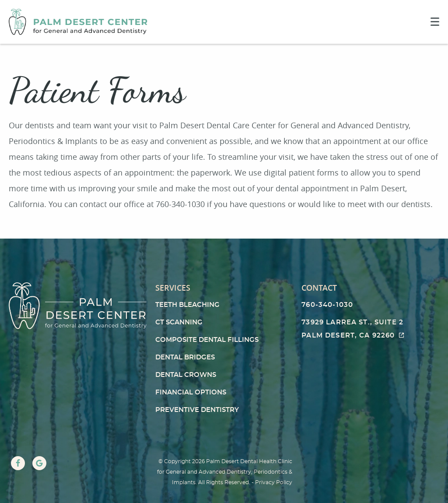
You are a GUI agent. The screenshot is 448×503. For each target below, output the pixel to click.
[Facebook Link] (18, 463)
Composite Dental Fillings (207, 340)
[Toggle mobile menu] (435, 22)
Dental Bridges (185, 357)
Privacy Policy (274, 482)
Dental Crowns (186, 375)
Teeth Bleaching (187, 305)
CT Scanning (179, 322)
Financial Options (191, 392)
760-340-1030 (327, 305)
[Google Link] (39, 463)
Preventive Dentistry (197, 410)
